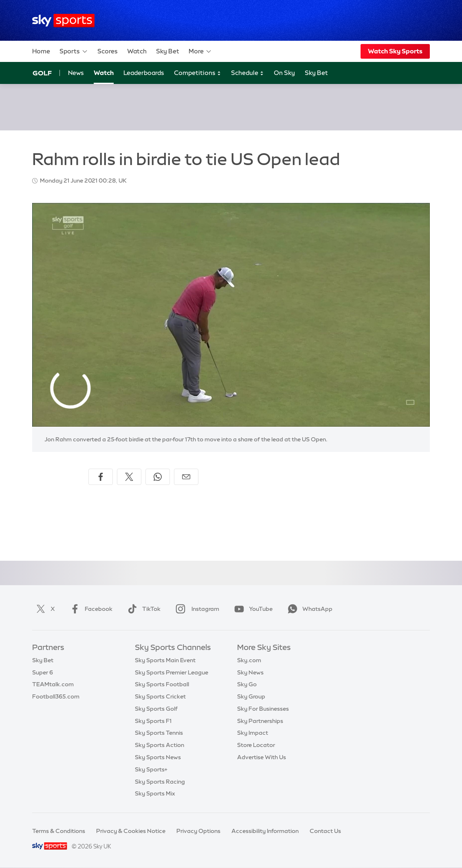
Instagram (196, 609)
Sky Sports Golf (156, 709)
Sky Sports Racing (160, 782)
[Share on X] (129, 477)
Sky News (250, 672)
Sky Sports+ (151, 769)
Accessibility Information (265, 831)
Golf (42, 73)
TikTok (142, 609)
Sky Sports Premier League (172, 672)
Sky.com (249, 660)
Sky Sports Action (159, 745)
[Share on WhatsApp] (158, 477)
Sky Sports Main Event (165, 660)
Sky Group (251, 696)
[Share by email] (186, 477)
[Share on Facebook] (101, 477)
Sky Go (247, 684)
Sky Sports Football (162, 684)
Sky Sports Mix (155, 793)
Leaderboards (144, 73)
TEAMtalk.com (53, 684)
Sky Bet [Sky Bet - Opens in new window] (316, 73)
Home (41, 51)
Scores (108, 51)
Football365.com (56, 696)
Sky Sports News (158, 757)
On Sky (284, 73)
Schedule (247, 73)
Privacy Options (198, 831)
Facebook (90, 609)
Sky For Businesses (263, 709)
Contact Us (325, 831)
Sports (74, 51)
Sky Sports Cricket (160, 696)
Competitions (198, 73)
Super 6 (43, 672)
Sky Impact (253, 733)
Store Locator (256, 745)
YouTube (252, 609)
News (76, 73)
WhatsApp (308, 609)
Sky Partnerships (260, 721)
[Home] (63, 21)
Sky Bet (168, 51)
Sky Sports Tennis (159, 733)
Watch (137, 51)
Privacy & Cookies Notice (131, 831)
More (200, 51)
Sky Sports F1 (153, 721)
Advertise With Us (262, 757)
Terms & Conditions (59, 831)
